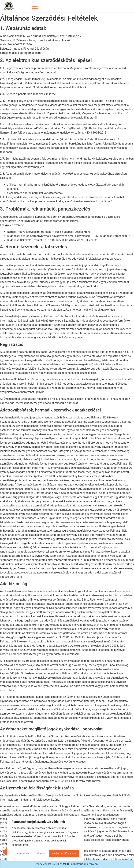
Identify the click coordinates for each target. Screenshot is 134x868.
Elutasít (41, 854)
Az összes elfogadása (64, 854)
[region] (45, 838)
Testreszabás (22, 854)
